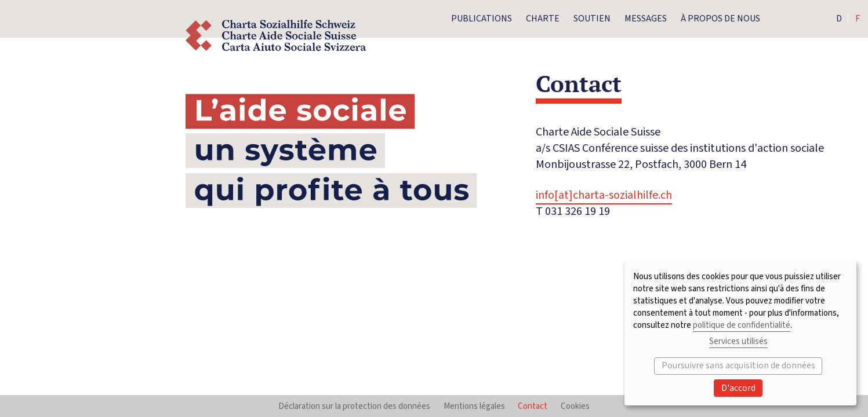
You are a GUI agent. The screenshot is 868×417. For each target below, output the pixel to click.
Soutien (592, 19)
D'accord (738, 388)
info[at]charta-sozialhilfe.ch (604, 195)
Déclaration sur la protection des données (354, 406)
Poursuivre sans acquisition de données (738, 365)
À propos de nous (720, 19)
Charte (543, 19)
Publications (482, 19)
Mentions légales (474, 406)
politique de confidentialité (742, 325)
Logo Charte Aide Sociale (276, 36)
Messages (646, 19)
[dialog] (740, 333)
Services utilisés (738, 341)
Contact (533, 406)
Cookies (575, 406)
